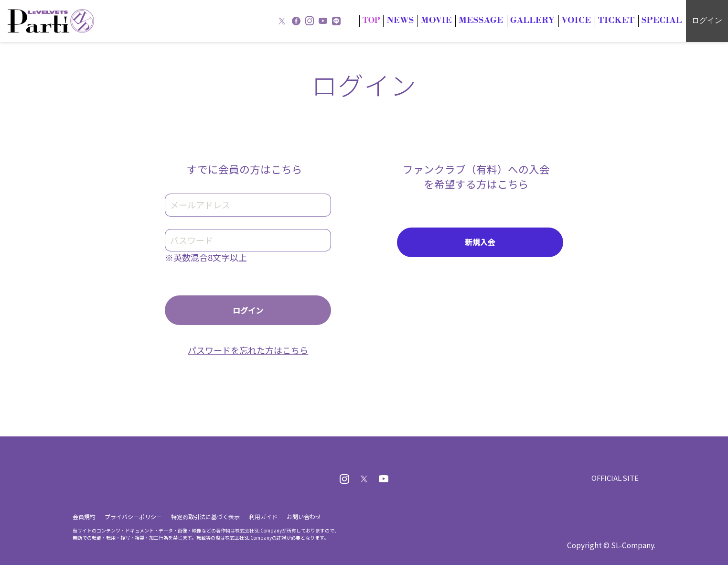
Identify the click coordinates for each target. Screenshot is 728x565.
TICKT (625, 21)
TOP (408, 21)
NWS (435, 21)
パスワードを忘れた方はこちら (248, 350)
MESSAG (506, 21)
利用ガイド (263, 516)
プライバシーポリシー (133, 516)
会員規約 (84, 516)
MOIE (467, 21)
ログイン (707, 21)
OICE (590, 21)
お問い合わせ (304, 516)
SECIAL (665, 21)
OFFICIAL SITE (614, 478)
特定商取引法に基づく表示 (205, 516)
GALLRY (551, 21)
